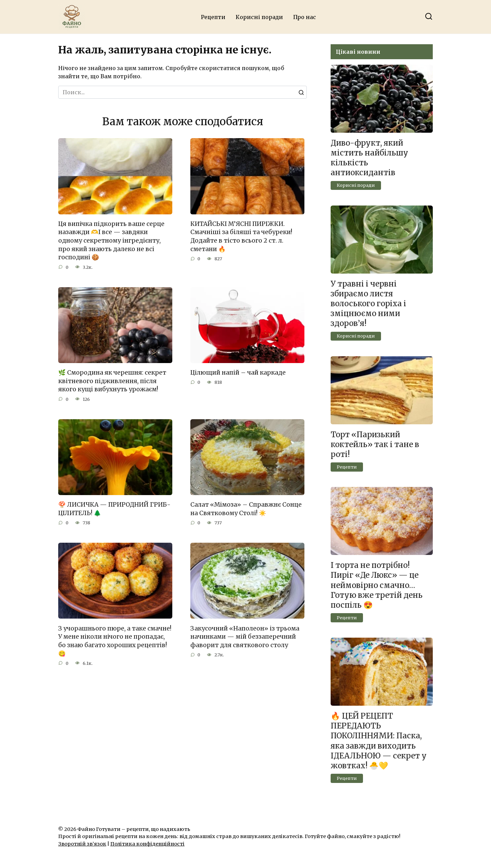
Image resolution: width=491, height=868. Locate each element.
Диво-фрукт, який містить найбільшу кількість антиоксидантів (369, 158)
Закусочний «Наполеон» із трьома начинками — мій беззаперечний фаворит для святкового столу (245, 637)
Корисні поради (259, 17)
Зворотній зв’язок (82, 844)
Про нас (305, 17)
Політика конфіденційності (147, 844)
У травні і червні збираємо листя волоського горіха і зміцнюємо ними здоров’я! (368, 304)
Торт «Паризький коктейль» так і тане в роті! (375, 444)
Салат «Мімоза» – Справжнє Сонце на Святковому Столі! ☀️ (246, 509)
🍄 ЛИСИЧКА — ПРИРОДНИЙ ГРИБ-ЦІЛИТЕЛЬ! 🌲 (114, 509)
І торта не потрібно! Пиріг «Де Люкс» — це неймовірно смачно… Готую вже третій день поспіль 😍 (377, 585)
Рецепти (213, 17)
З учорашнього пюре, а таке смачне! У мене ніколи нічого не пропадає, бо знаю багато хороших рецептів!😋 (115, 641)
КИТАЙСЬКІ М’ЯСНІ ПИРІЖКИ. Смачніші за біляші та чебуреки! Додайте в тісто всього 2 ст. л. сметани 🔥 (241, 236)
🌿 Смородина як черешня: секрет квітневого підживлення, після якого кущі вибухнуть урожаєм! (112, 381)
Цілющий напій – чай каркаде (238, 373)
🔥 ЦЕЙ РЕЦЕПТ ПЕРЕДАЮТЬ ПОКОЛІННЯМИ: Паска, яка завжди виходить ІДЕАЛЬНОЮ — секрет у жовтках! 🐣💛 (379, 741)
